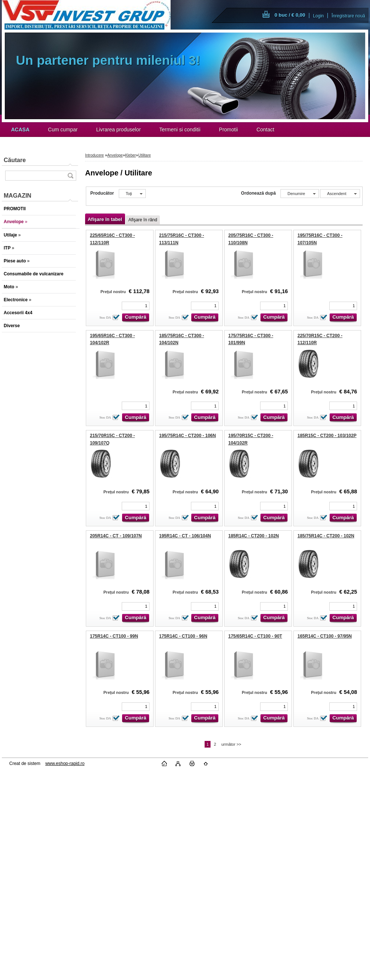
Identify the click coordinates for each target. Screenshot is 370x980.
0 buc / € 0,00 (290, 15)
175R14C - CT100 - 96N (183, 636)
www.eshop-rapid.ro (65, 763)
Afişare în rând (143, 220)
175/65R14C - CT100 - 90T (255, 636)
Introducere (95, 155)
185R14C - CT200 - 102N (254, 536)
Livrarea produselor (119, 130)
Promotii (228, 130)
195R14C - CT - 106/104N (185, 536)
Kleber (130, 155)
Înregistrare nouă (348, 16)
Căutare (15, 160)
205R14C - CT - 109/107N (116, 536)
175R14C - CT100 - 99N (114, 636)
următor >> (231, 744)
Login (318, 16)
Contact (265, 130)
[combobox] (300, 194)
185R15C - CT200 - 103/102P (327, 436)
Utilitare (145, 155)
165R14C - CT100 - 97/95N (325, 636)
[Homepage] (20, 130)
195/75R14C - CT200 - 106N (187, 436)
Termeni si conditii (180, 130)
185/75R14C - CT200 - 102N (326, 536)
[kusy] (136, 306)
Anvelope (115, 155)
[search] (70, 176)
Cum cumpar (63, 130)
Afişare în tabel (105, 219)
